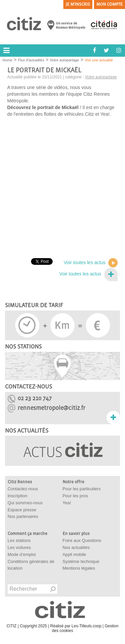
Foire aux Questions (82, 540)
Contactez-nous (23, 489)
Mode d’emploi (22, 554)
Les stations (19, 540)
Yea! (67, 503)
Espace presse (22, 510)
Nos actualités (76, 547)
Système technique (81, 561)
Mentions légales (79, 568)
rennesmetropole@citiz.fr (51, 408)
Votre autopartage (64, 60)
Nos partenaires (23, 516)
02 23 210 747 (35, 398)
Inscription (17, 496)
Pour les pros (75, 496)
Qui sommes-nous (25, 503)
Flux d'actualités (31, 60)
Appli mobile (74, 554)
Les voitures (19, 547)
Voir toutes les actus (91, 263)
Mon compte (109, 4)
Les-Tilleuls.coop (87, 626)
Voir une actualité (99, 60)
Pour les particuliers (82, 489)
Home (7, 60)
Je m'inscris (78, 4)
